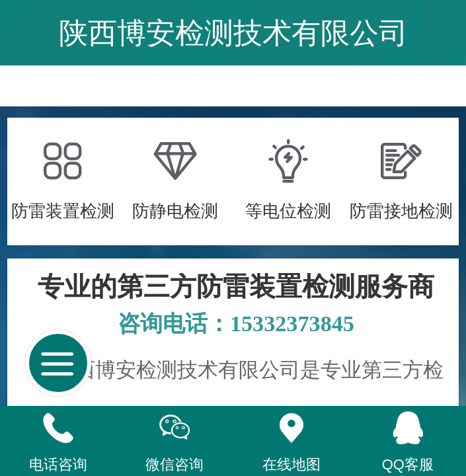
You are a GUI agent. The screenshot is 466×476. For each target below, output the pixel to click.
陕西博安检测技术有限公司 (233, 33)
